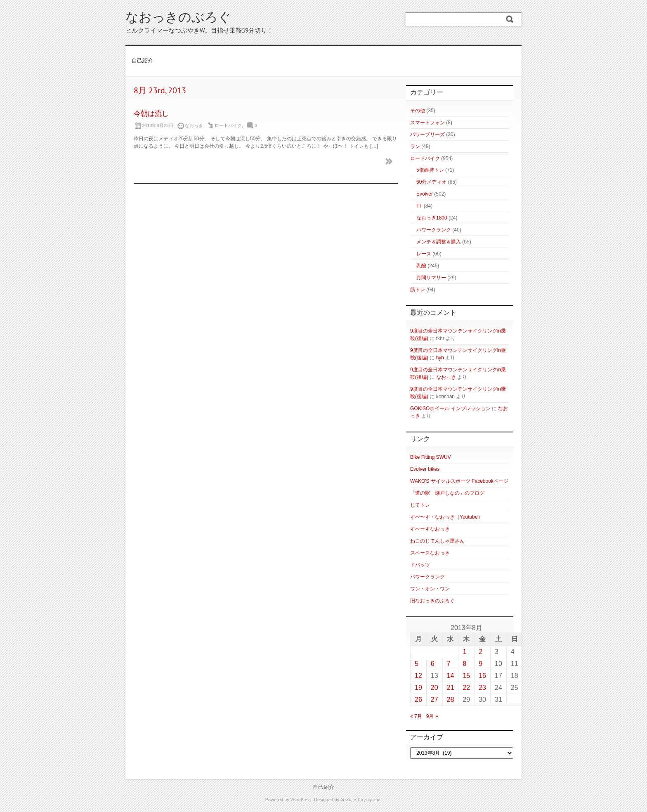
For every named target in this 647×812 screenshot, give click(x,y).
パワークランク (434, 230)
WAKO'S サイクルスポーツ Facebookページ (459, 481)
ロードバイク (228, 125)
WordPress (301, 800)
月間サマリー (431, 278)
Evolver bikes (425, 469)
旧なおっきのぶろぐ (432, 601)
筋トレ (418, 290)
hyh (440, 358)
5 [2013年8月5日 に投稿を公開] (417, 664)
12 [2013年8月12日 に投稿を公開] (418, 676)
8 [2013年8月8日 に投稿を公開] (464, 664)
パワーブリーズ (427, 135)
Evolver (425, 194)
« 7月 (416, 716)
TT (419, 206)
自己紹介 (142, 61)
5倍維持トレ (430, 170)
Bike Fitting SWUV (431, 457)
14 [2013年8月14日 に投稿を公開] (451, 676)
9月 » (432, 716)
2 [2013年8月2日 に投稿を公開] (481, 652)
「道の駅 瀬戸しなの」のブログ (447, 493)
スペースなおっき (430, 553)
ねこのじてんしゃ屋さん (437, 541)
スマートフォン (427, 123)
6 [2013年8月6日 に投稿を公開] (433, 664)
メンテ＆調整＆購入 (439, 242)
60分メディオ (431, 182)
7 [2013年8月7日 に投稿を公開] (449, 664)
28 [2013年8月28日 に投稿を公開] (451, 700)
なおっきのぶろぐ (178, 18)
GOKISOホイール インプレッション (450, 408)
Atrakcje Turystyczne (360, 800)
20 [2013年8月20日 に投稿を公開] (434, 688)
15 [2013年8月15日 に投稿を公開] (466, 676)
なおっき (446, 377)
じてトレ (420, 505)
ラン (415, 146)
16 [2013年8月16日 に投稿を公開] (482, 676)
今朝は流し (151, 114)
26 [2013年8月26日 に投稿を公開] (418, 700)
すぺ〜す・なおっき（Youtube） (446, 517)
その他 (418, 111)
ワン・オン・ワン (430, 589)
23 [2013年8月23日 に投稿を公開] (482, 688)
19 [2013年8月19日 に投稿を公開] (418, 688)
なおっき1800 (432, 218)
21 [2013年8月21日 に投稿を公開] (451, 688)
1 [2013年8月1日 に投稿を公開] (464, 652)
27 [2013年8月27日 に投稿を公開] (434, 700)
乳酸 (421, 266)
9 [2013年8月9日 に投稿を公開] (481, 664)
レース (424, 254)
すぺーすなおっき (430, 529)
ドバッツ (420, 565)
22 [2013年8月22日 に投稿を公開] (466, 688)
